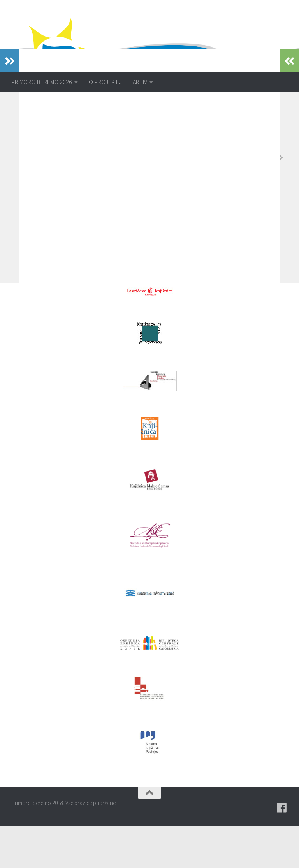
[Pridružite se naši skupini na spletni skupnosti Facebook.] (282, 850)
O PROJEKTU (105, 82)
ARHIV (140, 82)
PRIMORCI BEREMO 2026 (42, 82)
